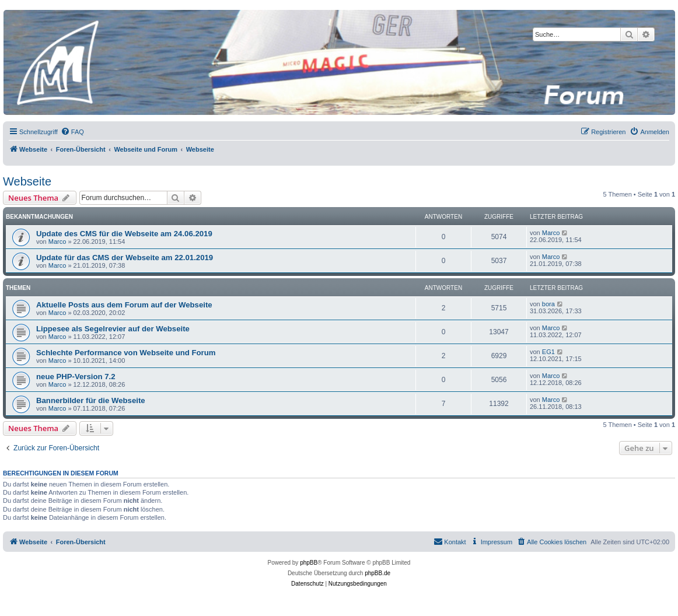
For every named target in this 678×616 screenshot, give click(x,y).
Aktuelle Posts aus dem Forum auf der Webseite (124, 305)
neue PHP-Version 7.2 (76, 377)
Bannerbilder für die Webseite (91, 400)
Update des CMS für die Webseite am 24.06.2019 (124, 234)
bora (548, 304)
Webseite (27, 181)
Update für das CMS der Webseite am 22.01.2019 (125, 258)
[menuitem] (72, 132)
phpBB (309, 563)
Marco (57, 242)
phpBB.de (378, 573)
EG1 (548, 352)
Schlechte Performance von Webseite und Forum (126, 353)
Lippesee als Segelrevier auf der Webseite (113, 329)
